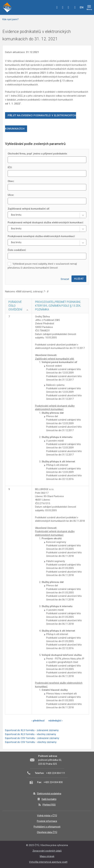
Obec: (11, 181)
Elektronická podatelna (49, 794)
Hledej (75, 7)
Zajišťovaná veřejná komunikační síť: (29, 209)
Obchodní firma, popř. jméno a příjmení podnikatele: (38, 154)
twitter (63, 7)
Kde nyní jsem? (11, 19)
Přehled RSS (49, 805)
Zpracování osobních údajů (47, 851)
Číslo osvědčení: (17, 250)
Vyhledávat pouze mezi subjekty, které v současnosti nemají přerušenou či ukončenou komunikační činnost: (42, 266)
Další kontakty (49, 799)
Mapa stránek (47, 856)
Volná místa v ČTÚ (47, 816)
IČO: (10, 167)
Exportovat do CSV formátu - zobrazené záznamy (32, 738)
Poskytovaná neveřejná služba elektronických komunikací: (41, 236)
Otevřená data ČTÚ (47, 832)
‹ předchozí (38, 721)
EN (82, 7)
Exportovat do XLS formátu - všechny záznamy (31, 734)
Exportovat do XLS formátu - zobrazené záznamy (32, 730)
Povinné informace (47, 821)
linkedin (68, 7)
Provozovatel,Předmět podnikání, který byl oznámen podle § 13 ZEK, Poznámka (58, 306)
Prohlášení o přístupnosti (47, 827)
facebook (57, 7)
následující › (56, 721)
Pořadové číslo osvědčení (15, 306)
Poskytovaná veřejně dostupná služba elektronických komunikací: (46, 222)
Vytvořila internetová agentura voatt (48, 862)
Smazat (65, 279)
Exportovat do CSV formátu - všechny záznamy (31, 742)
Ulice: (11, 195)
